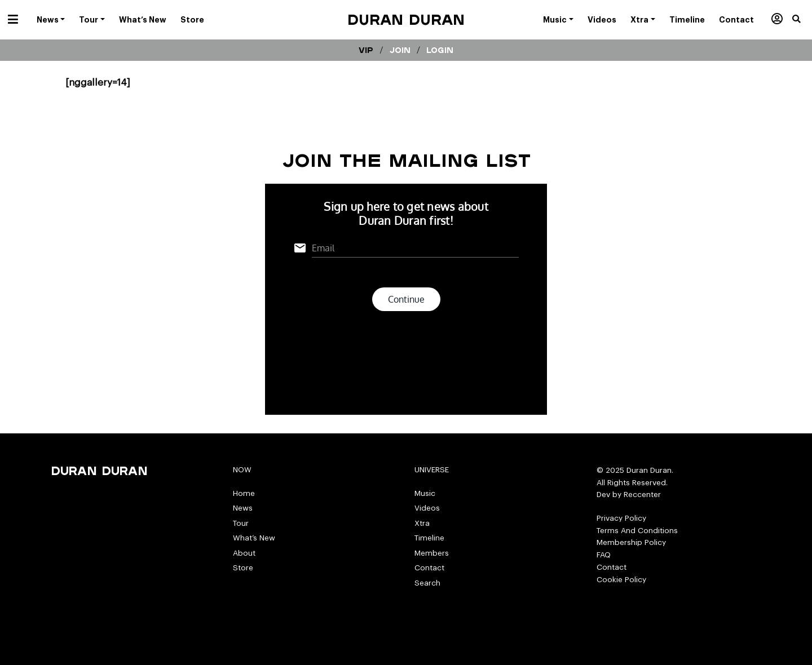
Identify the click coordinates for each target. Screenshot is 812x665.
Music (425, 493)
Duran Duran (406, 19)
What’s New (254, 538)
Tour (241, 523)
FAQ (604, 555)
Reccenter (642, 495)
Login (440, 50)
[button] (802, 20)
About (244, 553)
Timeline (429, 538)
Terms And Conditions (637, 531)
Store (243, 568)
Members (432, 553)
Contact (429, 568)
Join (400, 50)
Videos (427, 508)
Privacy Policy (621, 518)
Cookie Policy (621, 580)
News (243, 508)
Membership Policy (631, 542)
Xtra (422, 523)
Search (427, 583)
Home (244, 493)
